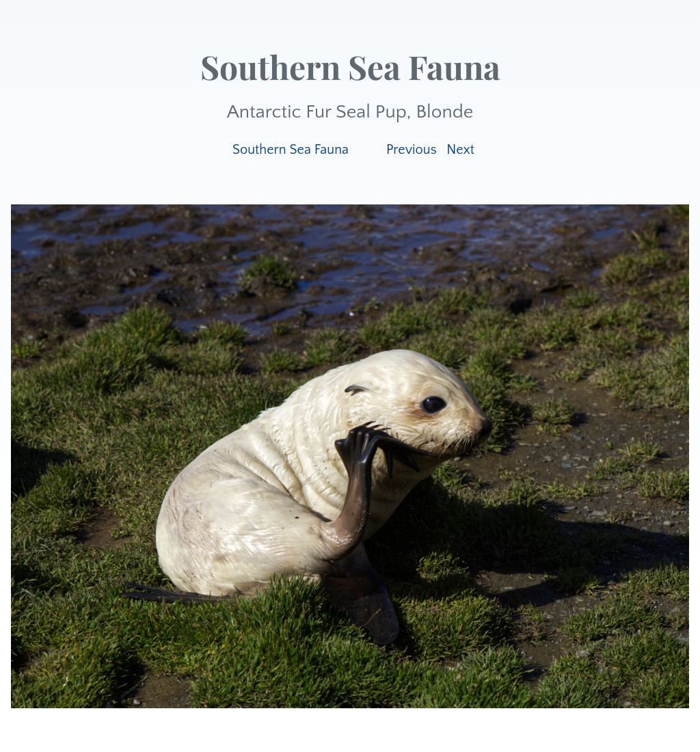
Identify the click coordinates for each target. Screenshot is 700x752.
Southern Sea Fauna (291, 150)
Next (460, 150)
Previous (412, 150)
